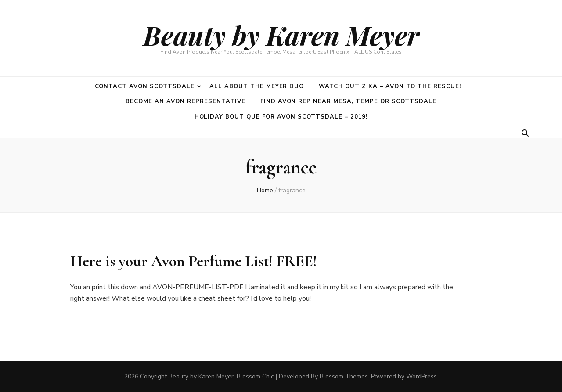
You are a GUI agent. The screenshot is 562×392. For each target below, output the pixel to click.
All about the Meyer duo (257, 86)
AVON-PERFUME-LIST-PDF (198, 287)
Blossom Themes (344, 376)
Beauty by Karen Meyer (281, 35)
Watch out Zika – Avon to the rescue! (390, 86)
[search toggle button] (525, 133)
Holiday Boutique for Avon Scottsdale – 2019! (281, 117)
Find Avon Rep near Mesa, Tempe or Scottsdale (348, 101)
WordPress (421, 376)
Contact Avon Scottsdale (145, 86)
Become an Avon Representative (185, 101)
